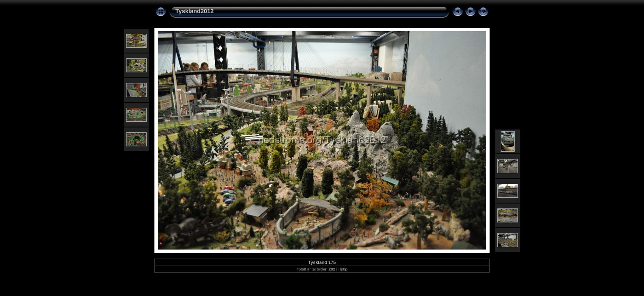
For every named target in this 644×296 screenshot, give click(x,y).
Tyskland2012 (194, 11)
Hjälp (343, 269)
